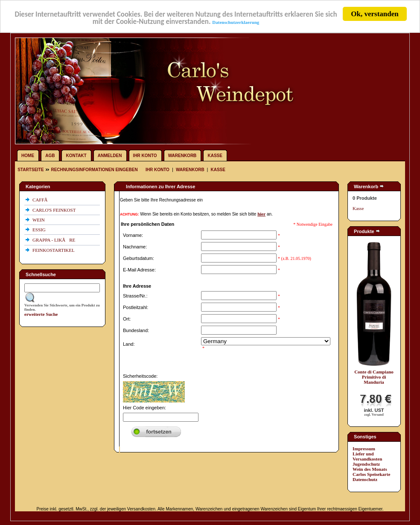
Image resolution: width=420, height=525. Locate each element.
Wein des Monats (370, 469)
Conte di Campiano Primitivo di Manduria (374, 377)
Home (28, 156)
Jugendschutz (366, 464)
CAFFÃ (42, 200)
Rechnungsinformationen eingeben (94, 170)
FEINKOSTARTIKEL (54, 250)
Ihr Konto (145, 156)
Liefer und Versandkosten (367, 456)
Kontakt (76, 156)
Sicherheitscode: (140, 376)
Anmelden (110, 156)
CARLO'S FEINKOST (55, 210)
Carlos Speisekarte (371, 474)
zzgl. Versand (374, 415)
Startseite (31, 170)
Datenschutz (365, 479)
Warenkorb (182, 156)
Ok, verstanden (375, 14)
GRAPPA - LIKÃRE (54, 240)
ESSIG (39, 230)
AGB (50, 156)
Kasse (215, 156)
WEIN (39, 220)
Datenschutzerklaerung (236, 22)
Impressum (364, 449)
